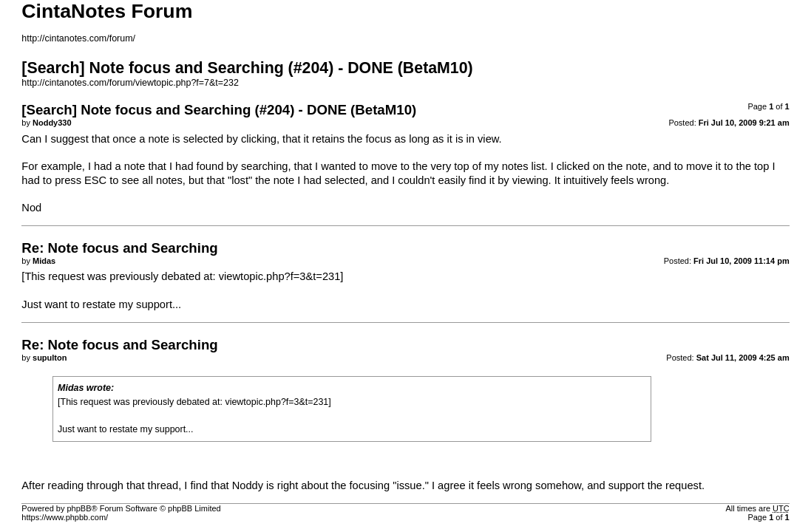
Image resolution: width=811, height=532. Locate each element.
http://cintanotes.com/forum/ (78, 38)
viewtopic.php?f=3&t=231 (280, 276)
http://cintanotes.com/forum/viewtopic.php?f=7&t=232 (130, 83)
